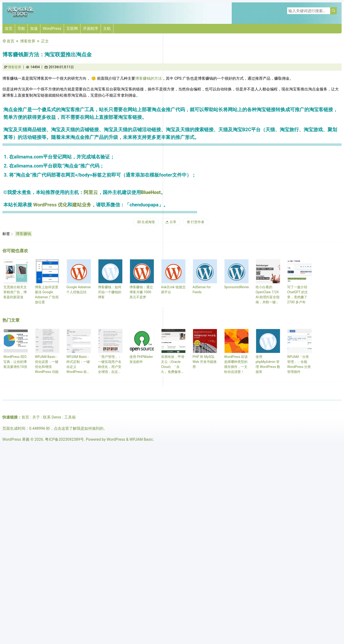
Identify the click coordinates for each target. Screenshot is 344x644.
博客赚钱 (23, 234)
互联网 (72, 29)
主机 (107, 29)
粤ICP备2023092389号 (64, 439)
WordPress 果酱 (16, 439)
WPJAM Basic (141, 439)
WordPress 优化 (50, 205)
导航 (21, 29)
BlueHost (151, 192)
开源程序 (91, 29)
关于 (36, 417)
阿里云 (91, 192)
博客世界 (28, 41)
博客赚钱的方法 (149, 78)
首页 (9, 29)
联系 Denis (52, 417)
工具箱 (70, 417)
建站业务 (82, 205)
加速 (34, 29)
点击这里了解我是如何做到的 (79, 428)
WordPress (52, 29)
